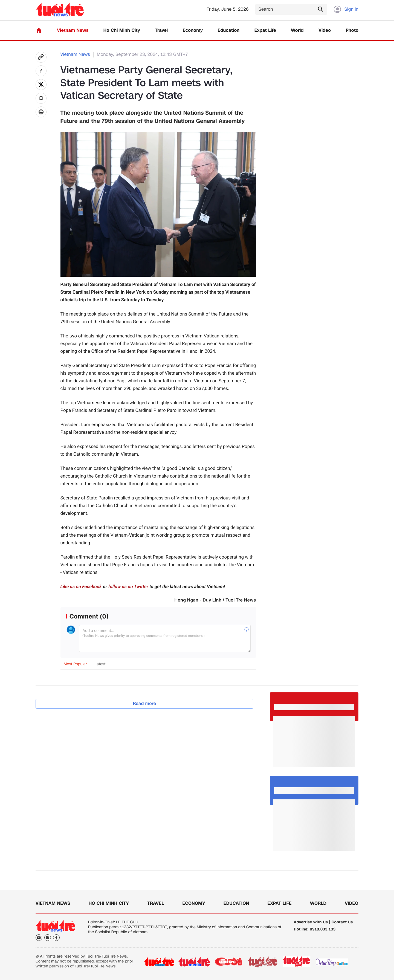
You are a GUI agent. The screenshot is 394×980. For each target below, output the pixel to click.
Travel (161, 31)
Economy (193, 31)
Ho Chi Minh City (122, 31)
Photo (352, 31)
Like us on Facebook (81, 587)
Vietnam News (73, 31)
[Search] (291, 9)
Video (325, 31)
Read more (145, 703)
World (297, 31)
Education (228, 31)
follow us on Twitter (128, 587)
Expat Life (265, 31)
